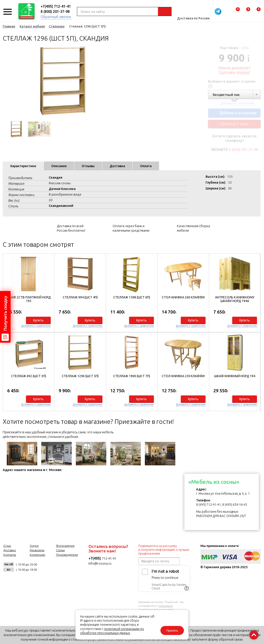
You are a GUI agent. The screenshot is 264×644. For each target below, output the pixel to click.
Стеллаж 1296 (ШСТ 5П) (80, 376)
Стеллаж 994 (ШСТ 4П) (80, 297)
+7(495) (95, 558)
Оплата (146, 166)
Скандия (56, 178)
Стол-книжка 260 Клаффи (183, 297)
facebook (56, 567)
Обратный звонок (56, 17)
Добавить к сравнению (36, 326)
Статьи (60, 550)
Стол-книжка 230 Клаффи (183, 376)
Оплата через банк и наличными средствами (131, 228)
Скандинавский (61, 206)
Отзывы (88, 166)
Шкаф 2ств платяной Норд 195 (29, 299)
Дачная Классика (62, 189)
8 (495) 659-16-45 (235, 505)
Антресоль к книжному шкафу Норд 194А (235, 299)
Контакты (10, 555)
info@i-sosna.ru (100, 563)
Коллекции (37, 555)
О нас (7, 546)
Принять (172, 631)
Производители (67, 555)
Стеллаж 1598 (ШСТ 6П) (132, 297)
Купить (38, 320)
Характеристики (23, 166)
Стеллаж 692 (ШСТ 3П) (29, 376)
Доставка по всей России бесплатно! (71, 228)
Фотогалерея (65, 546)
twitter (67, 567)
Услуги (34, 546)
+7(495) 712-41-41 (56, 6)
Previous (6, 81)
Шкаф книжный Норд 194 (235, 376)
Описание (59, 166)
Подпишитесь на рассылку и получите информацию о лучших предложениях (164, 550)
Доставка (117, 166)
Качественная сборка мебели (193, 228)
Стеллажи (57, 26)
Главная (9, 26)
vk (45, 567)
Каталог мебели (32, 26)
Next (111, 81)
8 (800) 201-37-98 (55, 12)
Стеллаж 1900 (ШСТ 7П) (132, 376)
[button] (255, 331)
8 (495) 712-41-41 (208, 505)
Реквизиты (37, 550)
